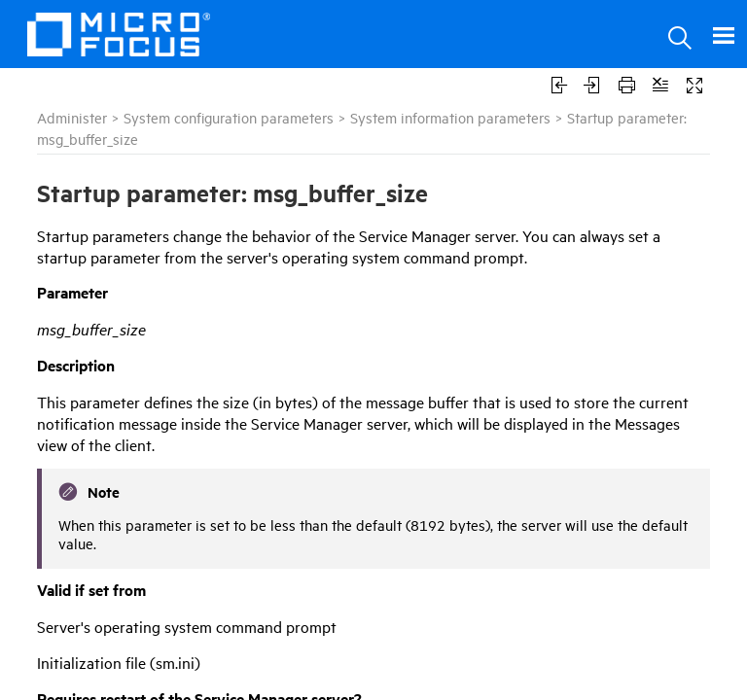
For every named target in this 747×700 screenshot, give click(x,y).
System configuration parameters (229, 117)
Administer (72, 117)
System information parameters (450, 117)
